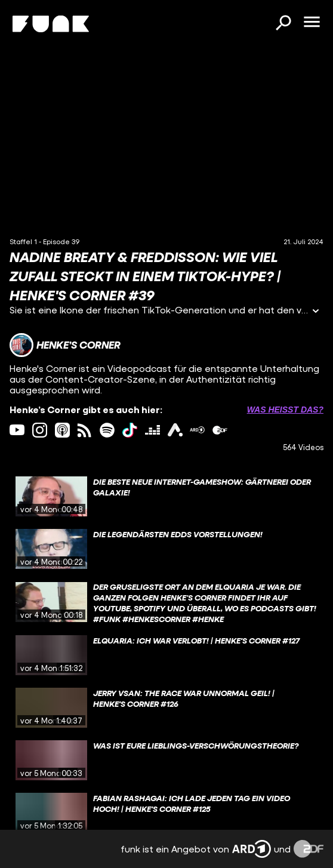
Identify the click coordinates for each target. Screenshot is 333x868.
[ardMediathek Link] (197, 430)
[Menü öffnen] (312, 23)
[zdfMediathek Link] (220, 430)
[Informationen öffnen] (316, 312)
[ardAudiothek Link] (175, 430)
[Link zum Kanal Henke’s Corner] (65, 345)
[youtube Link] (17, 430)
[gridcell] (166, 497)
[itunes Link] (62, 430)
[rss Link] (84, 430)
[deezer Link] (152, 430)
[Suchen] (283, 24)
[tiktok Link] (130, 430)
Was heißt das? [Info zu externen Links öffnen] (285, 410)
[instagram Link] (40, 430)
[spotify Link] (107, 430)
